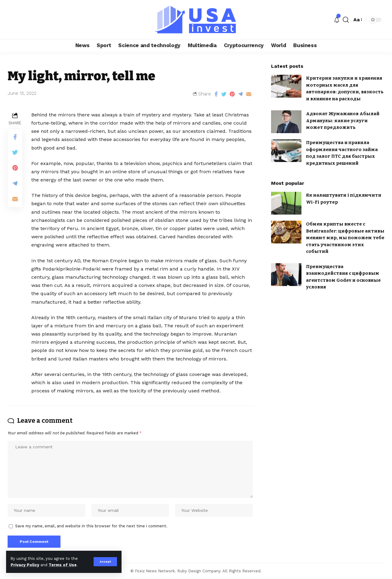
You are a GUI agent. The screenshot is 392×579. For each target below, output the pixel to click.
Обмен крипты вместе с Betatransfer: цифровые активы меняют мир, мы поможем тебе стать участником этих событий (345, 238)
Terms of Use (63, 565)
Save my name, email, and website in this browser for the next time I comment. (91, 526)
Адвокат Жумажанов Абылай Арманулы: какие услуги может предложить (343, 121)
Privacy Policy (25, 565)
